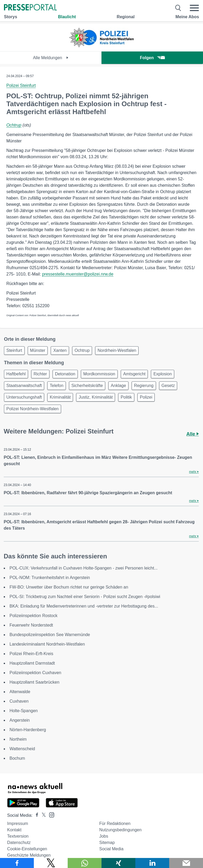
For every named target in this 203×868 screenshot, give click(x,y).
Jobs (104, 836)
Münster (38, 350)
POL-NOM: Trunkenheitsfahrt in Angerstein (50, 578)
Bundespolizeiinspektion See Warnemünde (50, 635)
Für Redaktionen (115, 823)
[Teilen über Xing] (118, 863)
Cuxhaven (19, 701)
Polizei (146, 397)
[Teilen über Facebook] (17, 863)
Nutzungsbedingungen (120, 830)
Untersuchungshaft (24, 397)
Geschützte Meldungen (29, 855)
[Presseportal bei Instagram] (50, 815)
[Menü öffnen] (194, 8)
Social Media (111, 849)
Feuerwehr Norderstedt (31, 625)
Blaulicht (67, 17)
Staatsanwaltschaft (24, 386)
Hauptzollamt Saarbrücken (34, 682)
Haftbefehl (16, 374)
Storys (11, 17)
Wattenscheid (22, 749)
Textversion (18, 836)
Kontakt (14, 830)
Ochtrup (14, 125)
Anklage (118, 386)
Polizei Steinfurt (21, 85)
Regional (126, 17)
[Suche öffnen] (178, 8)
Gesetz (168, 386)
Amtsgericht (134, 374)
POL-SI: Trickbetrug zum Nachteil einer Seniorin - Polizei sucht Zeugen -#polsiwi (85, 597)
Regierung (144, 386)
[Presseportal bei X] (42, 815)
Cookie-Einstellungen (27, 849)
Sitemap (107, 843)
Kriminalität (60, 397)
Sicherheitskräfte (87, 386)
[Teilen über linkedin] (152, 863)
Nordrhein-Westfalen (117, 350)
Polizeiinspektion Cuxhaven (35, 673)
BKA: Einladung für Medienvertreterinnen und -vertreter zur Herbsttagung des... (84, 606)
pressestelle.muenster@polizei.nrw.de (78, 274)
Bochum (17, 758)
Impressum (18, 823)
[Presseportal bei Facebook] (35, 815)
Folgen (152, 58)
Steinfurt (14, 350)
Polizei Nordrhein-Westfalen (33, 409)
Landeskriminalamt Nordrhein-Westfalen (47, 644)
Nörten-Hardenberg (28, 730)
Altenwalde (20, 692)
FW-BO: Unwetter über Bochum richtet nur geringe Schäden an (69, 587)
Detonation (65, 374)
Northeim (18, 739)
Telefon (57, 386)
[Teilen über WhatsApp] (85, 863)
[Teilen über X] (51, 863)
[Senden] (186, 863)
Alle (193, 434)
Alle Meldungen (51, 58)
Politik (126, 397)
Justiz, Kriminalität (96, 397)
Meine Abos (187, 17)
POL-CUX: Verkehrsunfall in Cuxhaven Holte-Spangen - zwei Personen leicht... (84, 568)
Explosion (162, 374)
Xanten (60, 350)
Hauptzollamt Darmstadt (32, 663)
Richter (40, 374)
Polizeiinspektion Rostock (33, 616)
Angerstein (20, 720)
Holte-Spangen (24, 711)
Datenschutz (19, 843)
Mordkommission (99, 374)
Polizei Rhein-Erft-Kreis (31, 654)
